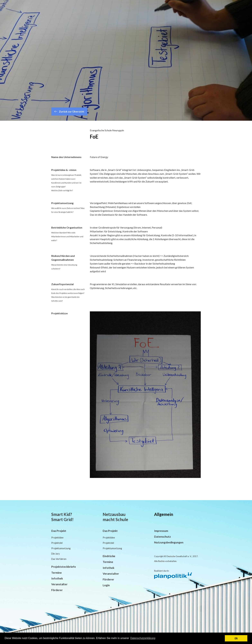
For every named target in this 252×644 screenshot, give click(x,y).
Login (106, 585)
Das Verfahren (59, 559)
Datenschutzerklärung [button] (143, 638)
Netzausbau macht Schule (115, 517)
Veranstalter (59, 584)
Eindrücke (109, 556)
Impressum (161, 531)
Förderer (57, 590)
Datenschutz (162, 537)
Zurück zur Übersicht (69, 111)
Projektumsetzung (61, 548)
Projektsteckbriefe (64, 567)
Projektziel (57, 543)
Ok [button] (236, 638)
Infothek (57, 578)
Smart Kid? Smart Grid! (62, 517)
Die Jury (55, 554)
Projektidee (57, 538)
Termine (56, 573)
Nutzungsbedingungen (169, 542)
